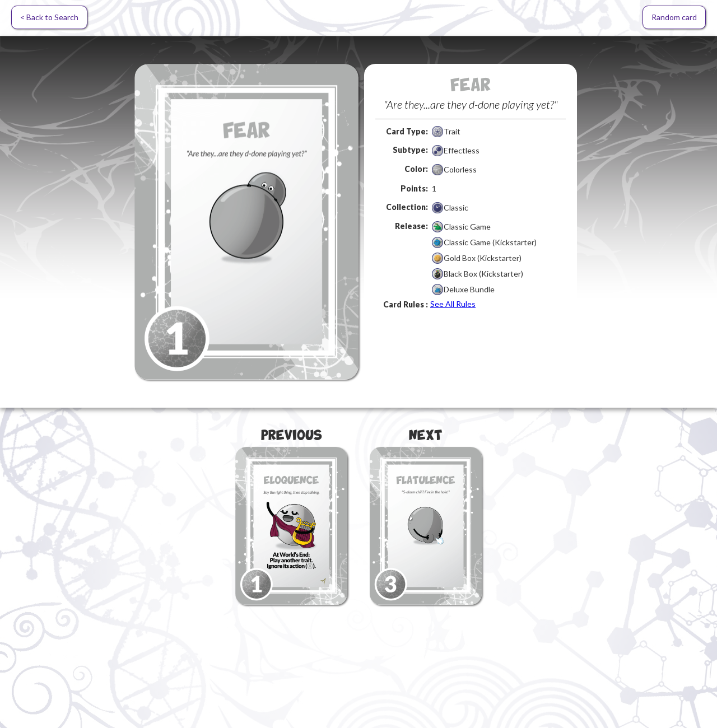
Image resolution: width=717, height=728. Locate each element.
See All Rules (453, 304)
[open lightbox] (246, 222)
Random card (674, 17)
